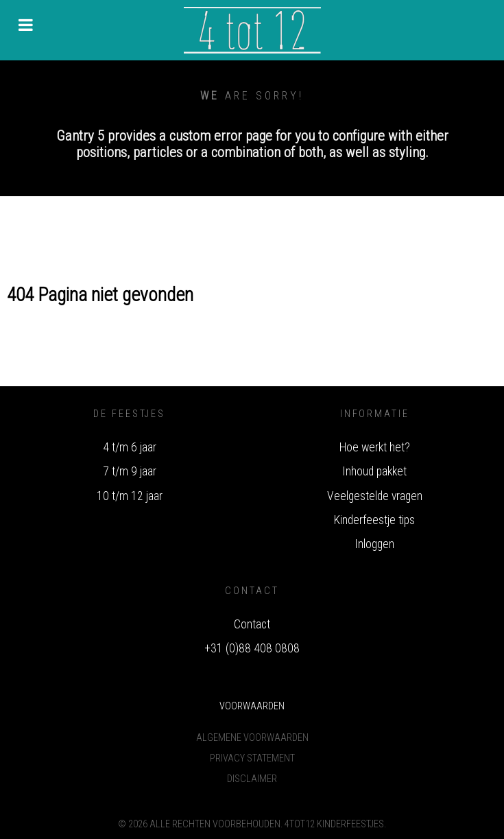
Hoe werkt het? (375, 447)
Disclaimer (252, 779)
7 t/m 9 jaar (130, 471)
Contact (252, 624)
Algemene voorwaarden (252, 738)
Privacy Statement (252, 758)
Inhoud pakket (374, 471)
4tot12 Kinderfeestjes (334, 824)
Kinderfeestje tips (374, 520)
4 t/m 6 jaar (130, 447)
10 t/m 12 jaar (130, 496)
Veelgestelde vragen (375, 496)
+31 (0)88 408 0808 (252, 648)
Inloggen (374, 544)
